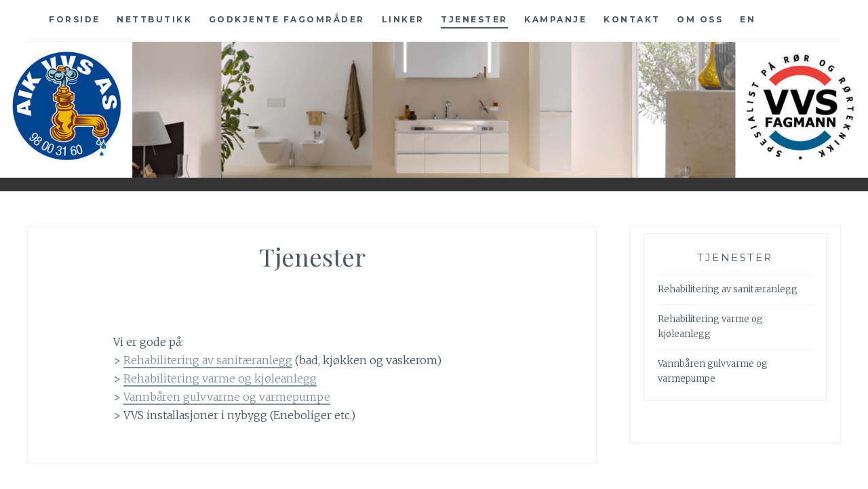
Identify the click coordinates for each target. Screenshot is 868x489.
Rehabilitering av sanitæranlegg (208, 360)
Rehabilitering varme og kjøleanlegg (220, 378)
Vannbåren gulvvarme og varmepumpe (227, 397)
